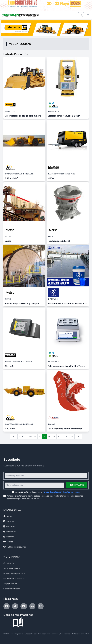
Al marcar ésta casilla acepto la (48, 492)
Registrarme (77, 485)
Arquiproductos (10, 584)
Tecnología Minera (11, 568)
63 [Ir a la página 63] (67, 436)
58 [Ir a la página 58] (49, 436)
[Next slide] (87, 28)
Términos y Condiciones (61, 634)
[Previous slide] (5, 28)
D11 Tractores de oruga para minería (23, 116)
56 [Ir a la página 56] (40, 436)
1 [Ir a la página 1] (19, 436)
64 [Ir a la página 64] (72, 436)
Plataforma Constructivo (14, 579)
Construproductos (12, 589)
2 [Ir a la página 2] (23, 436)
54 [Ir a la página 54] (30, 436)
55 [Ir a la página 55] (35, 436)
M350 (51, 178)
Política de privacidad (80, 634)
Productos (10, 532)
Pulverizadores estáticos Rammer (65, 429)
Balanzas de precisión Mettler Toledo (67, 366)
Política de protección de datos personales (62, 492)
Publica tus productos (15, 547)
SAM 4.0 (9, 366)
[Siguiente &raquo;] (78, 436)
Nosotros (9, 521)
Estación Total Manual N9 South (64, 116)
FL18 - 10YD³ (11, 178)
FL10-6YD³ (10, 429)
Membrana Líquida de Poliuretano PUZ (67, 303)
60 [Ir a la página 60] (59, 436)
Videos (8, 542)
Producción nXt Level (59, 241)
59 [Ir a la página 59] (54, 436)
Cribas (8, 241)
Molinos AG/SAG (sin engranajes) (22, 303)
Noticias (9, 537)
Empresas (9, 527)
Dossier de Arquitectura (14, 573)
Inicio (7, 516)
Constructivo (9, 563)
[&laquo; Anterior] (14, 436)
